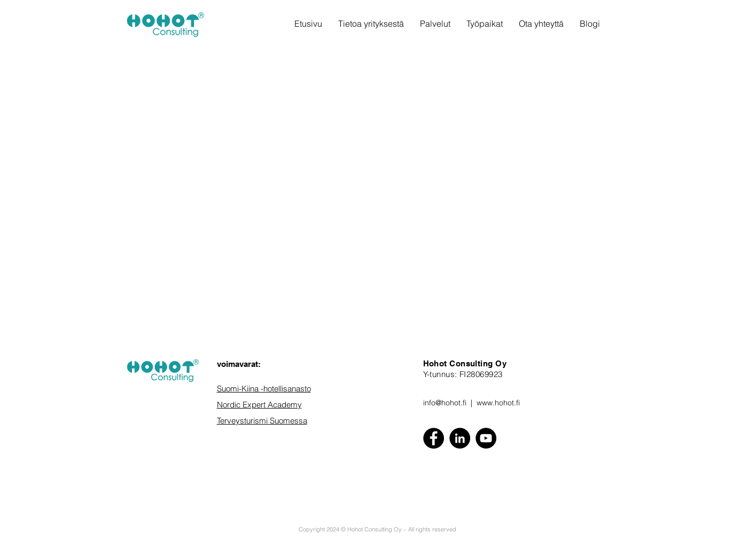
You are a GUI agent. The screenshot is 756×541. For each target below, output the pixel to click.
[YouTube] (486, 438)
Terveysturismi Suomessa (262, 421)
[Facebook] (434, 438)
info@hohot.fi (445, 403)
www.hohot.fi (498, 403)
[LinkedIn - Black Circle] (460, 438)
